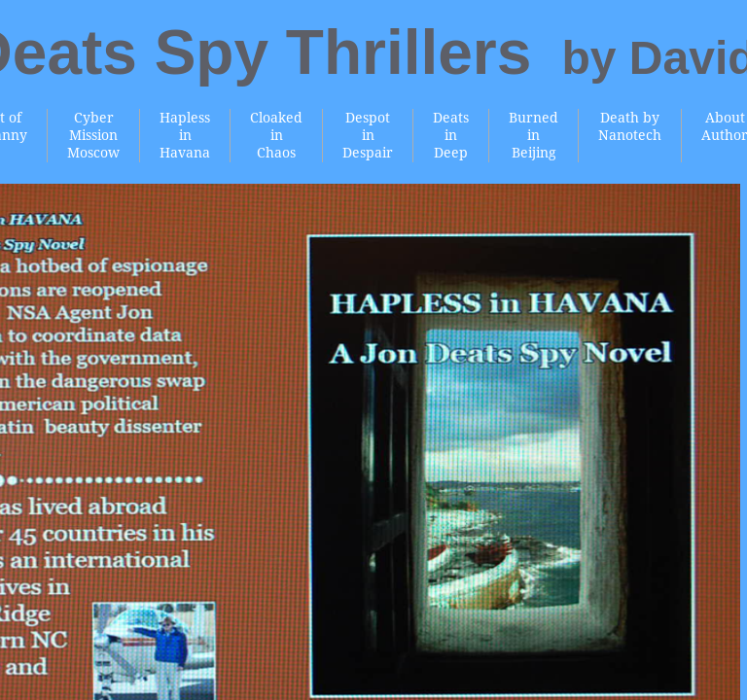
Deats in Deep (451, 135)
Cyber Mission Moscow (93, 135)
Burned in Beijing (534, 135)
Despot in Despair (368, 135)
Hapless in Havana (185, 135)
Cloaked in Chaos (276, 135)
